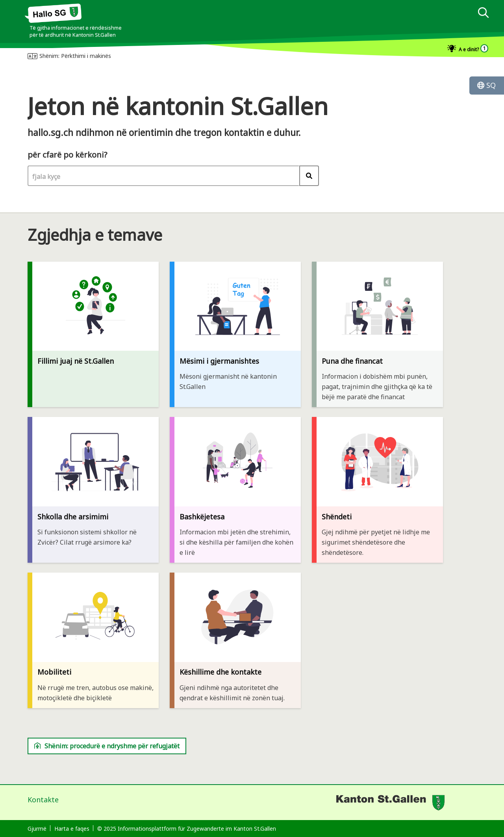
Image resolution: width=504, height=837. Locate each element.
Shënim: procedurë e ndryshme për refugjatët (107, 746)
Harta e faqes (72, 829)
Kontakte (43, 800)
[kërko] (483, 14)
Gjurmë (37, 829)
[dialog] (328, 43)
